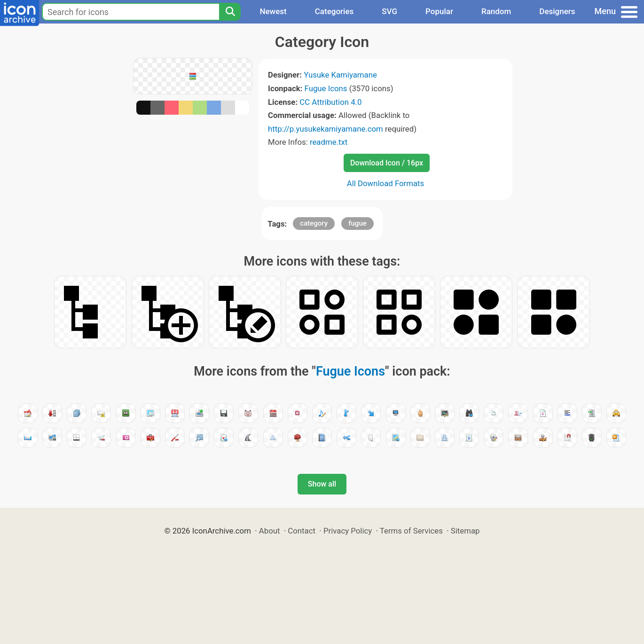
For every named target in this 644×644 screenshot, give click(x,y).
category (314, 223)
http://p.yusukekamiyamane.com (326, 129)
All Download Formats (386, 183)
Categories (334, 11)
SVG (389, 11)
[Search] (230, 12)
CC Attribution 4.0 (330, 102)
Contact (302, 531)
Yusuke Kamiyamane (340, 75)
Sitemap (465, 531)
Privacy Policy (348, 531)
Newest (273, 11)
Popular (439, 11)
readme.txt (329, 142)
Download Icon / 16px (387, 163)
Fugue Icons (326, 88)
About (270, 531)
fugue (357, 223)
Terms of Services (411, 531)
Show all (322, 484)
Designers (557, 11)
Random (496, 11)
